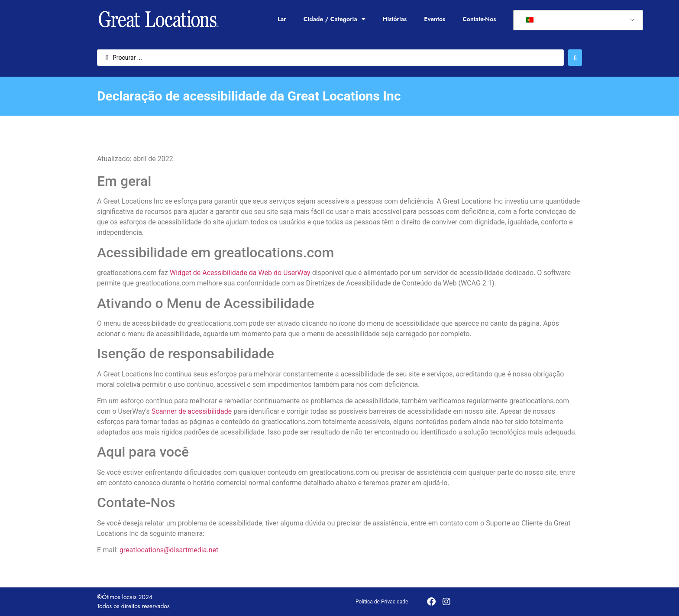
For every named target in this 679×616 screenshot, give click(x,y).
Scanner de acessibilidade (192, 411)
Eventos (435, 19)
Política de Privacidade (382, 602)
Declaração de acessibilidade (305, 602)
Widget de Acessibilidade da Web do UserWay (240, 273)
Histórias (395, 19)
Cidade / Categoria (335, 19)
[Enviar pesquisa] (575, 58)
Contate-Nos (479, 19)
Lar (282, 19)
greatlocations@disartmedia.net (169, 550)
